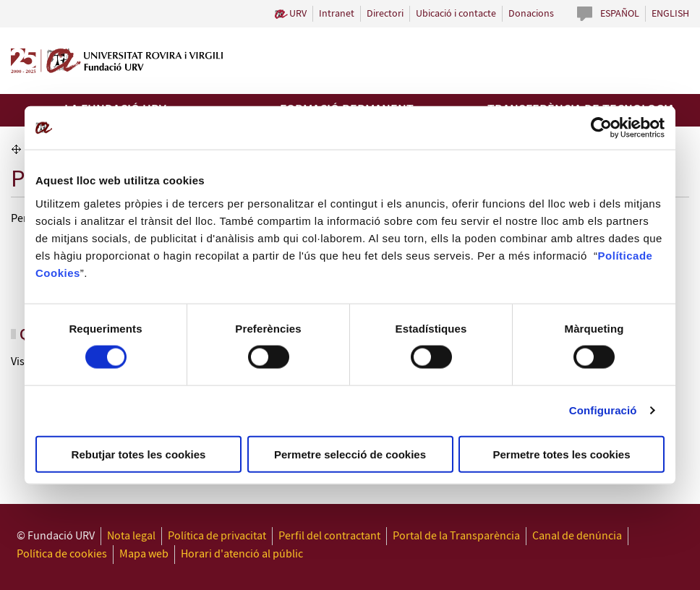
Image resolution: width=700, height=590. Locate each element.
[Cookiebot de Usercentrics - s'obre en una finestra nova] (601, 128)
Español (620, 14)
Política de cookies (62, 554)
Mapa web (144, 554)
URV (298, 14)
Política (619, 255)
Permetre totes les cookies (561, 454)
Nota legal (131, 536)
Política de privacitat (217, 536)
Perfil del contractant (329, 536)
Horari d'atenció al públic (242, 554)
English (670, 14)
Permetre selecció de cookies (350, 454)
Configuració (603, 410)
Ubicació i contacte (456, 14)
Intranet (337, 14)
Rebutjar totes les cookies (139, 454)
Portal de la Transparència (456, 536)
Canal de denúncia (577, 536)
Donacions (531, 14)
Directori (385, 14)
